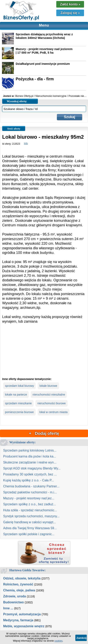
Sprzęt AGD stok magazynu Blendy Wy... (32, 468)
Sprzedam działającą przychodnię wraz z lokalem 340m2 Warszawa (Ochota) (44, 36)
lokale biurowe (48, 386)
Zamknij (81, 638)
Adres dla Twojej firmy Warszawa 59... (30, 528)
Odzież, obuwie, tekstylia (22, 578)
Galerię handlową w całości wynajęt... (30, 522)
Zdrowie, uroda (15, 596)
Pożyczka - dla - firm (35, 79)
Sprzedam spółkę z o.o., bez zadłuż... (30, 504)
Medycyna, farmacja (18, 620)
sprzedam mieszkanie (18, 403)
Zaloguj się (70, 13)
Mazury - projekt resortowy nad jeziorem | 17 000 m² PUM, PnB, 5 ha (44, 51)
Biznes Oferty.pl (24, 96)
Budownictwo (13, 602)
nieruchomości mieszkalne (49, 395)
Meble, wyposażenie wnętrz (24, 626)
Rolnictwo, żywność (18, 584)
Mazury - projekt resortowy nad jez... (29, 498)
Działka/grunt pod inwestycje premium (43, 64)
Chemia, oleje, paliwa (19, 590)
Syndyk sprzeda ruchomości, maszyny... (31, 516)
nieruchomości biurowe (51, 403)
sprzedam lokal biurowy (19, 386)
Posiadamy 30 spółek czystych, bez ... (30, 474)
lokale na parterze (16, 395)
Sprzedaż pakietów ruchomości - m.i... (30, 492)
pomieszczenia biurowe (19, 412)
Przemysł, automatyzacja (22, 614)
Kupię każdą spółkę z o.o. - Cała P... (29, 480)
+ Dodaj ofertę (44, 433)
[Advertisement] (44, 354)
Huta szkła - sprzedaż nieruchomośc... (30, 510)
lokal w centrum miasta (54, 412)
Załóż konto (70, 4)
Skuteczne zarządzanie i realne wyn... (30, 462)
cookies (59, 641)
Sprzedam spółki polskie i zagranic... (29, 534)
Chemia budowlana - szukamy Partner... (31, 486)
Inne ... (8, 608)
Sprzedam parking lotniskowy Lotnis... (30, 450)
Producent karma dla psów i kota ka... (30, 456)
